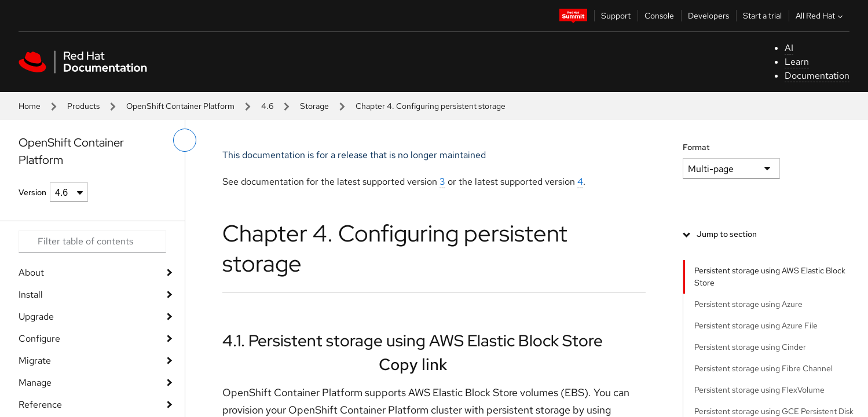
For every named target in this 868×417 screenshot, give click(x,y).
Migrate (35, 361)
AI (789, 48)
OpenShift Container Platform (180, 106)
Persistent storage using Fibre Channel (763, 368)
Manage (35, 383)
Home (30, 106)
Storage (314, 106)
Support (616, 16)
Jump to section (727, 234)
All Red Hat (821, 16)
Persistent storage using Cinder (750, 347)
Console (659, 16)
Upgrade (36, 317)
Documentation (817, 76)
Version (32, 192)
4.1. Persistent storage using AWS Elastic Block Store (413, 341)
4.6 (267, 106)
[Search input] (92, 242)
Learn (797, 62)
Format (696, 147)
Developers (708, 16)
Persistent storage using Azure (748, 304)
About (31, 272)
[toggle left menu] (185, 140)
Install (31, 295)
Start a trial (762, 16)
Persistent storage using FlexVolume (759, 390)
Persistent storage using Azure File (756, 325)
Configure (39, 339)
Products (83, 106)
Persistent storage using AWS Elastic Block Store (770, 277)
